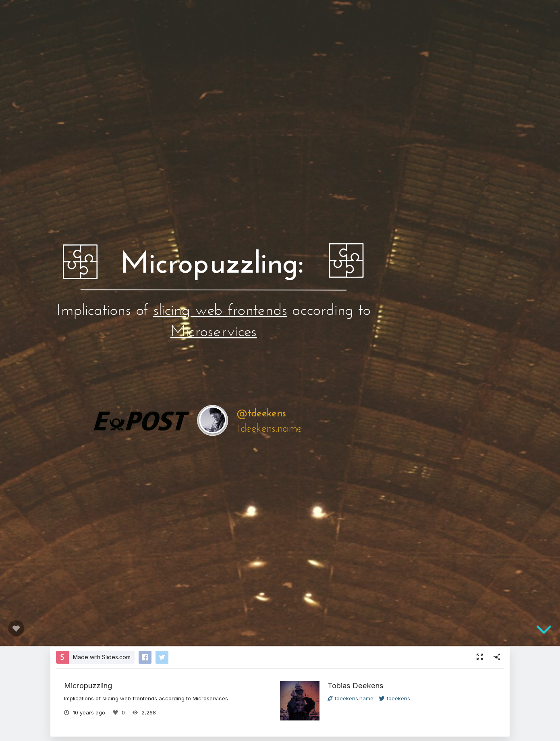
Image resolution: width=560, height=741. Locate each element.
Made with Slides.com (102, 657)
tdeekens (395, 698)
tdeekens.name (351, 698)
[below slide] (544, 630)
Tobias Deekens (356, 685)
